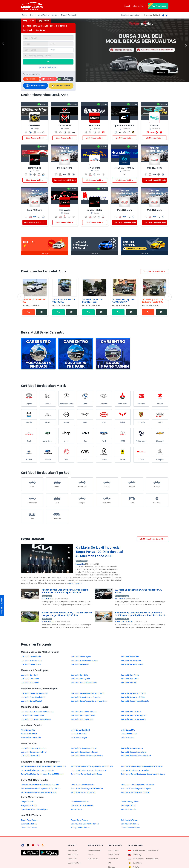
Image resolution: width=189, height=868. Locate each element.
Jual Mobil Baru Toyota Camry (83, 715)
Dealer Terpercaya (65, 79)
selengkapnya (75, 583)
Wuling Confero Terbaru (80, 828)
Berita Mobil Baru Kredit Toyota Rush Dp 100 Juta (41, 789)
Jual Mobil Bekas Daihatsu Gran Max (86, 697)
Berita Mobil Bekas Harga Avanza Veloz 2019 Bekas (142, 766)
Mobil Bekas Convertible (31, 738)
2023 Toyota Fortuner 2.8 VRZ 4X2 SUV (64, 301)
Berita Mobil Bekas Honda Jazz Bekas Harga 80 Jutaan (143, 774)
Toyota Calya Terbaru (79, 820)
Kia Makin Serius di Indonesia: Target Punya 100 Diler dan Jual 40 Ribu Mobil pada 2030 (99, 552)
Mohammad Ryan (48, 599)
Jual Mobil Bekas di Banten (132, 748)
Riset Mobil (73, 859)
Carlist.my (137, 855)
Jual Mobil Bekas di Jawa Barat (84, 748)
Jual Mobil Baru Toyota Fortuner (84, 712)
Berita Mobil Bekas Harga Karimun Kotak (37, 770)
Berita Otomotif (82, 561)
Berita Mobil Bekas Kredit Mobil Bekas (86, 774)
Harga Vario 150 (28, 802)
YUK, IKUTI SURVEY (2, 606)
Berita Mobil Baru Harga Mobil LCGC (135, 792)
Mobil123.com (139, 851)
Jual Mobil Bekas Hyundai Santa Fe (135, 701)
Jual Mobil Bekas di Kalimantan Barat (136, 756)
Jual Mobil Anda (75, 863)
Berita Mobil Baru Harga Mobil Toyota (136, 789)
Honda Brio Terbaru (29, 828)
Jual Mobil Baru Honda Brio (82, 719)
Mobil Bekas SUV (28, 730)
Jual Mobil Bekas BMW (130, 657)
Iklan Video (48, 79)
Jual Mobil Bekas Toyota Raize (133, 693)
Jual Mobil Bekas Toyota (81, 657)
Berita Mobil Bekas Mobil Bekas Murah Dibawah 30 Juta (44, 766)
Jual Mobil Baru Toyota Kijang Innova (36, 719)
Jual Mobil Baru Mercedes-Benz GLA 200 (38, 712)
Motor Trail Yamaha (129, 809)
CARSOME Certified (61, 86)
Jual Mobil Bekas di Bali (31, 756)
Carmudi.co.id (153, 851)
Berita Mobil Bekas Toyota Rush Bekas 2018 (89, 770)
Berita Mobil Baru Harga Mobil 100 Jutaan (138, 785)
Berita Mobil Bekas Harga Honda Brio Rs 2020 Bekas (42, 774)
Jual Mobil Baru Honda (30, 683)
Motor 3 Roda (76, 809)
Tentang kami (114, 851)
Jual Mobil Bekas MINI (80, 664)
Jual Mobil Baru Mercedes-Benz (84, 683)
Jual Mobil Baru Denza (30, 679)
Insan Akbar (80, 564)
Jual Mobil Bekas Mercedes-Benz (84, 661)
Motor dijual (73, 855)
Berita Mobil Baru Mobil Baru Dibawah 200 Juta (40, 785)
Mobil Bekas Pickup (29, 734)
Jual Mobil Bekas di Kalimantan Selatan (87, 756)
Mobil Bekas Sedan (79, 734)
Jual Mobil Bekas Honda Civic (133, 697)
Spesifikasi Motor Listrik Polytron (35, 809)
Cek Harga (40, 30)
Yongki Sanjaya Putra (124, 622)
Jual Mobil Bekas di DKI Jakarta (34, 748)
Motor (44, 21)
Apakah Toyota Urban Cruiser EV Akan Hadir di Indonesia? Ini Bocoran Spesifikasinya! (65, 591)
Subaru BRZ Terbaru (29, 824)
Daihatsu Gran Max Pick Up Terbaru (85, 824)
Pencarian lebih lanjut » (48, 67)
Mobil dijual (73, 851)
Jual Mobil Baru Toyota (130, 675)
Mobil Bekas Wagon (79, 738)
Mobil (29, 21)
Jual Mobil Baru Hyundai (81, 679)
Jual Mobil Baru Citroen (130, 679)
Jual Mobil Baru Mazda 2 (131, 712)
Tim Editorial (93, 859)
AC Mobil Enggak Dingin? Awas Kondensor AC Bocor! (139, 591)
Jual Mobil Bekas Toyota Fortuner (35, 693)
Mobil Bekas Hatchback (81, 730)
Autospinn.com (152, 859)
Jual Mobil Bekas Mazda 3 (32, 701)
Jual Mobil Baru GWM (80, 675)
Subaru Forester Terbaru (131, 828)
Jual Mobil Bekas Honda (31, 657)
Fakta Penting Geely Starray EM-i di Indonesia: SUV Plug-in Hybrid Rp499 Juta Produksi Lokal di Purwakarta (140, 614)
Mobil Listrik (47, 596)
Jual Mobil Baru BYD (129, 683)
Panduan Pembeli (122, 596)
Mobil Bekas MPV (128, 730)
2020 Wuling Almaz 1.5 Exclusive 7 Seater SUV (153, 301)
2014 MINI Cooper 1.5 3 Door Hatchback (93, 301)
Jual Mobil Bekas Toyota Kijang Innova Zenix (89, 701)
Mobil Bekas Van (128, 738)
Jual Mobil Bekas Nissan (131, 661)
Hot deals (31, 79)
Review (91, 855)
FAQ (110, 863)
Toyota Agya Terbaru (29, 820)
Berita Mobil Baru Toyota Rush (83, 792)
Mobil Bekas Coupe (129, 734)
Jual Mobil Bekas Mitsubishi (132, 664)
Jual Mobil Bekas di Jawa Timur (34, 752)
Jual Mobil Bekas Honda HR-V (33, 697)
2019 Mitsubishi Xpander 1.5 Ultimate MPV (124, 301)
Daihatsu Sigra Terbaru (130, 824)
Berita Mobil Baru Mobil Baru (82, 785)
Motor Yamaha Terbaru (80, 802)
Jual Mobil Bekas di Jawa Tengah (84, 752)
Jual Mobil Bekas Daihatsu (32, 661)
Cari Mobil (27, 30)
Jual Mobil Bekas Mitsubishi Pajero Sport (87, 693)
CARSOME (137, 863)
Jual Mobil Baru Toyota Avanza (133, 719)
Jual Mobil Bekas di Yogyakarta (134, 752)
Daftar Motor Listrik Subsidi (82, 805)
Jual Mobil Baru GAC (29, 675)
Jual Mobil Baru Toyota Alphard (133, 715)
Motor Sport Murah (128, 805)
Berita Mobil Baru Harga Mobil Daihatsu (87, 789)
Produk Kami (113, 859)
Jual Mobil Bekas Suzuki (31, 664)
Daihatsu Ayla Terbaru (130, 820)
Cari (48, 62)
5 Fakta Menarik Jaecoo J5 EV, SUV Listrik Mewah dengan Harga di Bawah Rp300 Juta (67, 614)
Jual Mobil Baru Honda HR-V (33, 715)
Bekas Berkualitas (35, 86)
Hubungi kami (114, 855)
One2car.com (138, 859)
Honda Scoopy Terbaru (130, 802)
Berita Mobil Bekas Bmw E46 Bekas (135, 770)
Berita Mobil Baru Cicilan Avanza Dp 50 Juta (39, 792)
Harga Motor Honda (29, 805)
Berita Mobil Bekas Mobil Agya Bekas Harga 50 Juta (92, 766)
